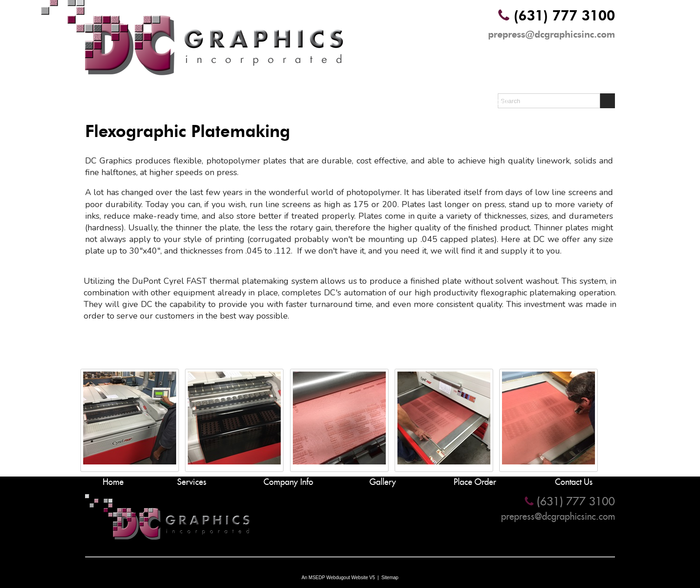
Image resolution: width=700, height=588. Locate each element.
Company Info (304, 102)
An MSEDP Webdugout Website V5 (338, 578)
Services (214, 102)
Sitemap (390, 578)
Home (123, 102)
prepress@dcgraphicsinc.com (551, 34)
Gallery (395, 102)
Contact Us (577, 102)
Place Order (486, 102)
